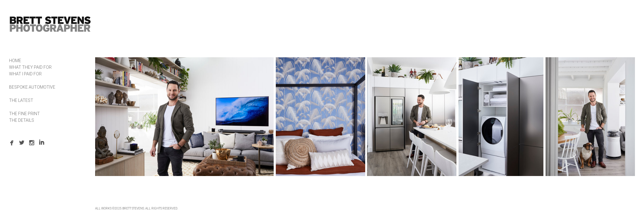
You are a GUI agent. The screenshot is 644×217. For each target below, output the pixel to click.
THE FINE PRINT (24, 114)
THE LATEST (21, 100)
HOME (15, 61)
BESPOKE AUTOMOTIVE (32, 87)
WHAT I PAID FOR (25, 74)
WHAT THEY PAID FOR (30, 67)
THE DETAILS (22, 120)
